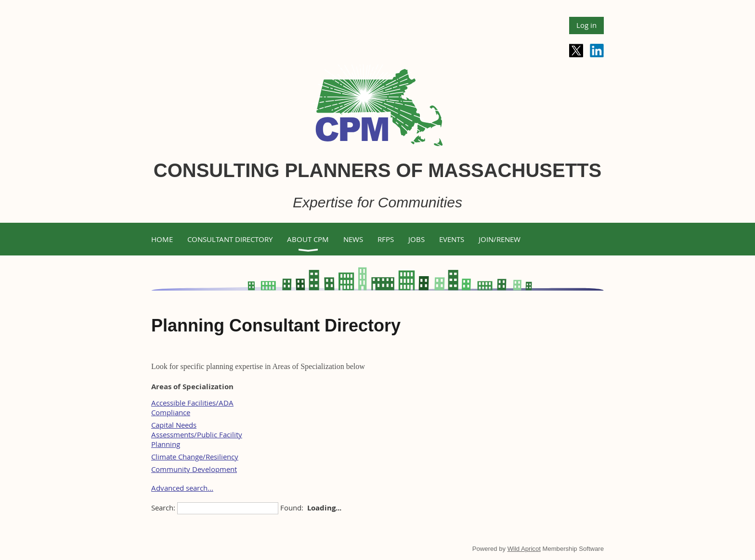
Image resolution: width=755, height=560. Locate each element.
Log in (586, 25)
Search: (163, 508)
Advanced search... (182, 488)
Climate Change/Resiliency (195, 457)
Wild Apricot (524, 549)
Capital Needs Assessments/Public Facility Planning (197, 434)
